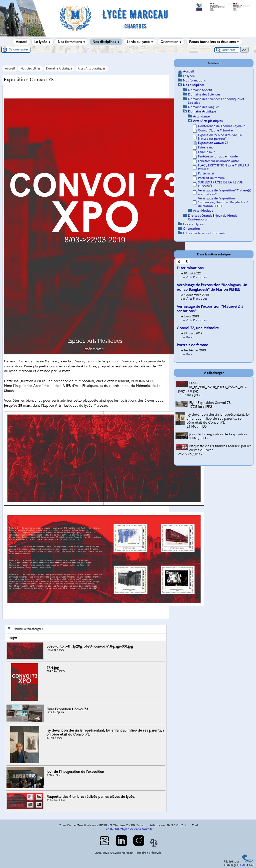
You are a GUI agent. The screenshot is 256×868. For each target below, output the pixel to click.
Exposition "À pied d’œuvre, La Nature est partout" (220, 137)
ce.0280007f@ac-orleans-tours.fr (129, 829)
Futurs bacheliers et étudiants (214, 42)
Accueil (21, 42)
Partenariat (206, 173)
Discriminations (190, 268)
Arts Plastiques (197, 277)
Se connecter (19, 49)
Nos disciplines (106, 42)
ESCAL (241, 865)
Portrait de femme (211, 178)
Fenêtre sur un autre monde (218, 156)
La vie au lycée (140, 42)
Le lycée (43, 42)
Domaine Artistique (59, 68)
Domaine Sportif (200, 90)
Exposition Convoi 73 (213, 143)
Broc (190, 337)
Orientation (171, 42)
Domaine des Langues (204, 107)
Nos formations (72, 42)
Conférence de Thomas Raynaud (222, 126)
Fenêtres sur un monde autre (218, 161)
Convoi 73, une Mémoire (215, 130)
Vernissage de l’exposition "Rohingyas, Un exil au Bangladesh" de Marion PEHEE (223, 202)
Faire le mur (206, 147)
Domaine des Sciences (204, 94)
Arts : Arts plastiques (91, 68)
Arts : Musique (203, 211)
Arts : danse (201, 116)
